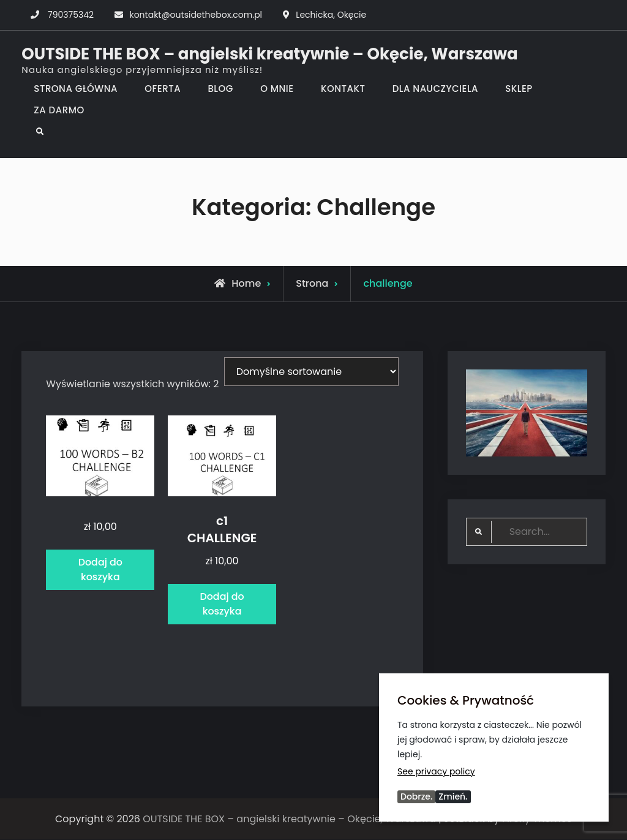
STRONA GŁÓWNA (76, 89)
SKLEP (519, 89)
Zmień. (453, 796)
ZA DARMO (59, 110)
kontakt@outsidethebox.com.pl (196, 15)
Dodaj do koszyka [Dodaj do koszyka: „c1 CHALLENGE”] (222, 604)
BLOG (220, 89)
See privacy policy (436, 771)
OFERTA (163, 89)
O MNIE (277, 89)
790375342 (71, 15)
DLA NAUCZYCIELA (435, 89)
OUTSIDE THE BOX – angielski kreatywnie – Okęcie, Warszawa (269, 54)
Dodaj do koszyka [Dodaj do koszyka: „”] (100, 570)
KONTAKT (343, 89)
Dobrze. (416, 796)
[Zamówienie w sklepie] (311, 372)
